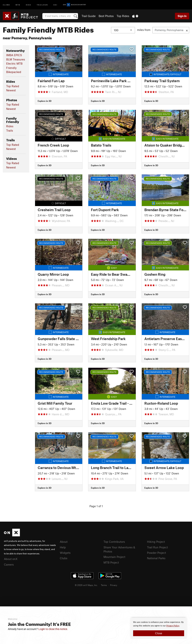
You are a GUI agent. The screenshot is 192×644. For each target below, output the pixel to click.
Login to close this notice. (53, 629)
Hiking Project (156, 542)
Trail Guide (89, 16)
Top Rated (13, 86)
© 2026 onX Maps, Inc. (86, 585)
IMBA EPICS (14, 55)
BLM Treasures (16, 59)
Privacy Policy (173, 626)
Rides (10, 126)
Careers (9, 564)
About (64, 542)
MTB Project (111, 562)
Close (159, 633)
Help (63, 547)
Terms (104, 585)
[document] (159, 628)
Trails (10, 130)
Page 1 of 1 (96, 506)
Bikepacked (14, 72)
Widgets (65, 553)
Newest (11, 90)
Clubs (64, 558)
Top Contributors (114, 542)
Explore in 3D (45, 101)
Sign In (182, 16)
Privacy (114, 585)
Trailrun (42, 5)
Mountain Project (114, 557)
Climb (6, 5)
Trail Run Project (157, 547)
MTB (18, 5)
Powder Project (156, 553)
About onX (11, 559)
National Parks (156, 558)
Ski (55, 5)
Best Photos (106, 16)
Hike (28, 5)
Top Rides (123, 16)
